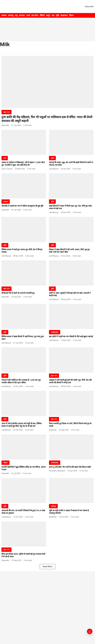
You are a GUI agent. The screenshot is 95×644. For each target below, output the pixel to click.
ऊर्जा (28, 15)
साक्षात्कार (64, 15)
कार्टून (48, 15)
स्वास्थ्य (4, 15)
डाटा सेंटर (35, 15)
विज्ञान (71, 15)
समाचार (22, 15)
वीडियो (42, 15)
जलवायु (11, 15)
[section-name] (6, 112)
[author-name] (6, 125)
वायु (16, 15)
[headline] (47, 119)
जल (53, 15)
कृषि (57, 15)
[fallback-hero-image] (47, 82)
